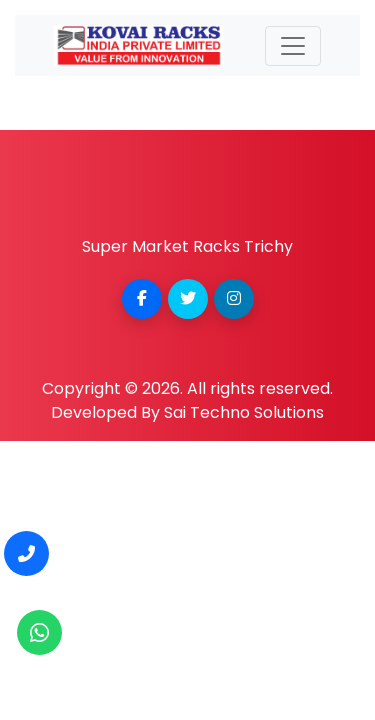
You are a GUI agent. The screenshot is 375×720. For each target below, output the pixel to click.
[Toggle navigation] (293, 46)
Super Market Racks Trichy (187, 246)
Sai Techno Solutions (244, 412)
